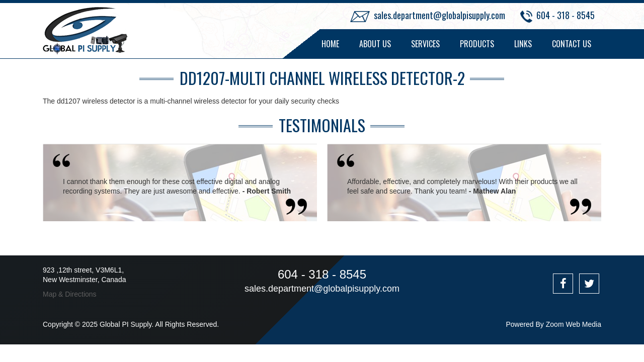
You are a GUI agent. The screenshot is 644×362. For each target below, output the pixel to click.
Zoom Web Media (574, 324)
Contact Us (572, 44)
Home (330, 44)
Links (523, 44)
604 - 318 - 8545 (566, 15)
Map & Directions (70, 294)
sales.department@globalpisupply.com (439, 15)
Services (425, 44)
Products (477, 44)
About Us (375, 44)
